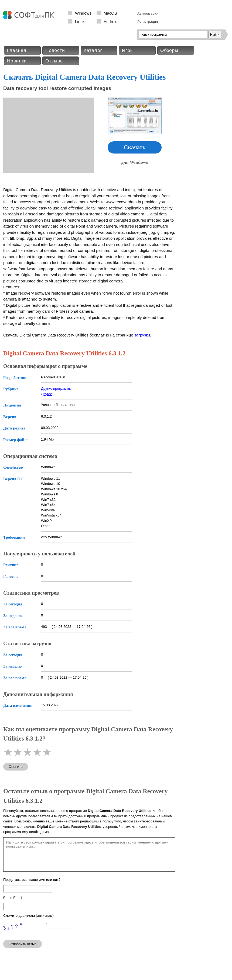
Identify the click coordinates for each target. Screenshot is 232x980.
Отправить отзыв (23, 944)
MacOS (110, 13)
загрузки (142, 335)
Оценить (16, 767)
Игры (128, 50)
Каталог (93, 50)
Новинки (17, 61)
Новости (55, 50)
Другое (47, 394)
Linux (80, 21)
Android (111, 21)
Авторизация (148, 13)
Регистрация (148, 21)
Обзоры (169, 50)
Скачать (135, 147)
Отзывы (54, 61)
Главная (17, 50)
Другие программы (56, 389)
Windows (83, 13)
